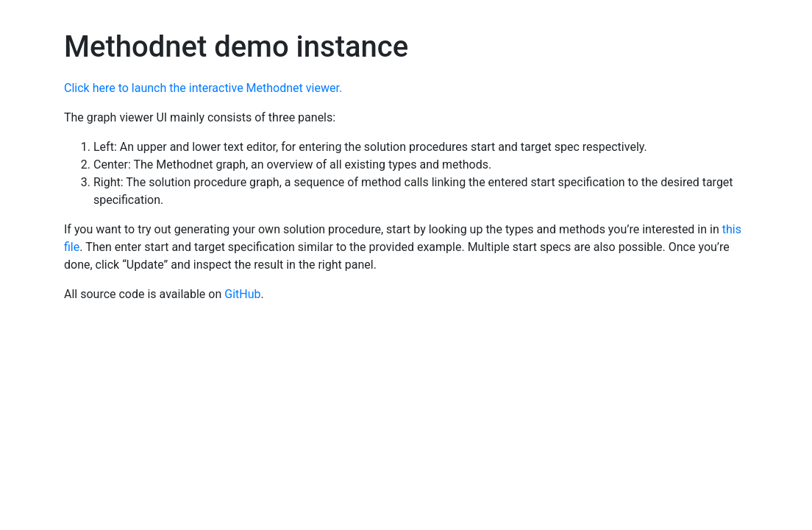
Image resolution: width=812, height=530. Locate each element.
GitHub (242, 294)
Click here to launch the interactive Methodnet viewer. (203, 88)
